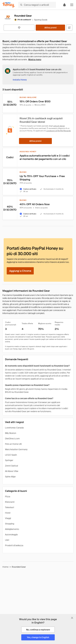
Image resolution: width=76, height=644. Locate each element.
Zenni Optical (11, 466)
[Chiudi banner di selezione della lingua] (72, 618)
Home (5, 567)
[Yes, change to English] (38, 637)
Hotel (8, 513)
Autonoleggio (11, 535)
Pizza (8, 497)
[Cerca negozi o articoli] (37, 5)
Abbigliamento (12, 529)
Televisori (9, 507)
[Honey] (9, 5)
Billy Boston (11, 433)
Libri (7, 540)
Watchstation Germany (16, 449)
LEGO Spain (11, 455)
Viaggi (8, 518)
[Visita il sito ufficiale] (69, 28)
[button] (72, 5)
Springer (9, 460)
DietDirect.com (12, 439)
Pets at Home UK (13, 444)
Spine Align (10, 477)
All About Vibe (12, 471)
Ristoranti (10, 502)
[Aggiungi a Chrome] (20, 271)
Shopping (10, 524)
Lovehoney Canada (14, 428)
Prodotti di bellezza (14, 545)
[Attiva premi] (50, 28)
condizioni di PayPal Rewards (58, 131)
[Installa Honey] (20, 80)
